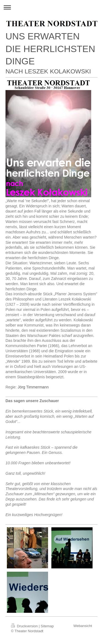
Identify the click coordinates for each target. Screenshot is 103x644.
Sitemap (47, 626)
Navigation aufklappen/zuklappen (51, 7)
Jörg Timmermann (33, 387)
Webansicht (83, 626)
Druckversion (25, 626)
